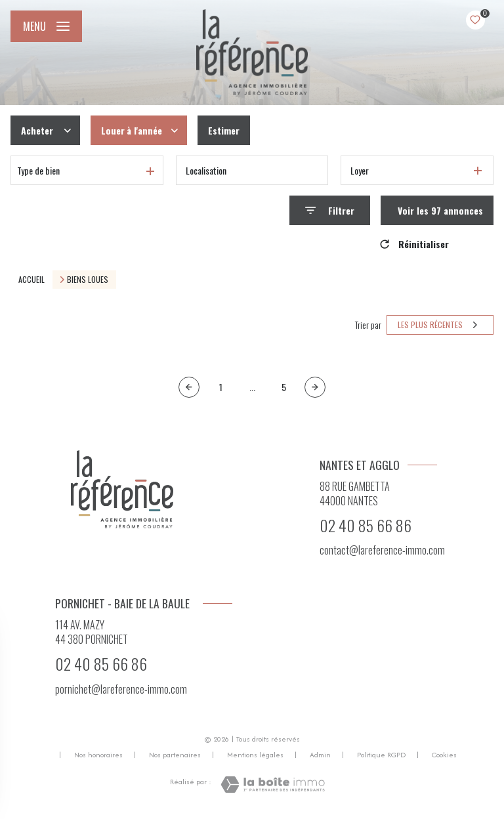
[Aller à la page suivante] (315, 387)
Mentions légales (255, 755)
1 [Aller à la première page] (221, 387)
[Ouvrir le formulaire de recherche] (330, 210)
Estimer (224, 130)
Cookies (444, 755)
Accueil (31, 279)
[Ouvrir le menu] (46, 26)
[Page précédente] (189, 387)
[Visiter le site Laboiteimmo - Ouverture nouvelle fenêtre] (273, 785)
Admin (320, 755)
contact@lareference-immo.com (382, 550)
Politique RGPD (381, 755)
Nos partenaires (175, 755)
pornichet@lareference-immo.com (121, 689)
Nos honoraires (98, 755)
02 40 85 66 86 (366, 525)
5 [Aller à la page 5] (284, 387)
